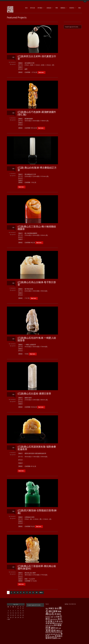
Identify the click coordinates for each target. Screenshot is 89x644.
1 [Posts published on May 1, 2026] (18, 609)
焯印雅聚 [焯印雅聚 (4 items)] (58, 625)
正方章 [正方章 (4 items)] (56, 621)
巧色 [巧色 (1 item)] (54, 617)
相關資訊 (63, 8)
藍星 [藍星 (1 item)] (50, 632)
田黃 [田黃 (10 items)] (48, 628)
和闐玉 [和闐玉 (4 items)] (51, 608)
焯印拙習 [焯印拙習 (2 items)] (58, 623)
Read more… (41, 72)
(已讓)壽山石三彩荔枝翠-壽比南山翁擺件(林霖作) (37, 567)
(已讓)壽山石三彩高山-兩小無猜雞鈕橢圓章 (37, 228)
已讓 (13, 57)
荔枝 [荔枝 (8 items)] (53, 630)
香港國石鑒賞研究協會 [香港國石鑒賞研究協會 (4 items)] (54, 637)
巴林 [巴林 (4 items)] (58, 617)
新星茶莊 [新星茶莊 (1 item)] (55, 619)
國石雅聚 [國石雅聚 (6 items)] (53, 611)
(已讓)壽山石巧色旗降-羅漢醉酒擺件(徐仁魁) (37, 113)
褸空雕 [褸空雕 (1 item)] (49, 634)
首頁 (26, 8)
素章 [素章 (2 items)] (57, 628)
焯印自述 (33, 8)
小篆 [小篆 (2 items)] (51, 617)
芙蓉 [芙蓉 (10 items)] (48, 630)
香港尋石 (72, 8)
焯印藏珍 (40, 8)
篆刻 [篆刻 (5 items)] (53, 628)
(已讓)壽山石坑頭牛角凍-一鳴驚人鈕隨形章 (37, 339)
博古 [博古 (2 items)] (47, 609)
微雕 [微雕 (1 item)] (52, 619)
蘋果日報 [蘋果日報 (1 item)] (54, 632)
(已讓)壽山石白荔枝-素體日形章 (34, 393)
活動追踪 (49, 8)
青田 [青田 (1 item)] (59, 634)
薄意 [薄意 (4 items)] (58, 631)
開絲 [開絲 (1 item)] (57, 634)
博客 (57, 8)
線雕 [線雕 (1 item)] (60, 628)
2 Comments (13, 118)
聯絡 (80, 8)
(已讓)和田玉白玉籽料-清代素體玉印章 (37, 57)
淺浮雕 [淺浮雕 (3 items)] (52, 623)
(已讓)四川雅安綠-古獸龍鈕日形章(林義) (37, 512)
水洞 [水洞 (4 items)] (47, 623)
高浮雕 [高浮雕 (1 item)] (59, 638)
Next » (41, 592)
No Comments (12, 62)
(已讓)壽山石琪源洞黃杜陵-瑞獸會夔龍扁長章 (37, 448)
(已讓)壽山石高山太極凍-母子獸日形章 (37, 283)
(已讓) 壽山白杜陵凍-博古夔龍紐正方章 (37, 169)
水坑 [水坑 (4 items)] (61, 621)
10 (37, 592)
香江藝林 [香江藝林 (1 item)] (52, 636)
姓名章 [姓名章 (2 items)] (48, 617)
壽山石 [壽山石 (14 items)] (50, 614)
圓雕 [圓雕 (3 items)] (60, 611)
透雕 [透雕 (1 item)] (52, 634)
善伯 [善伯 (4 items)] (57, 608)
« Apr (8, 619)
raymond (13, 64)
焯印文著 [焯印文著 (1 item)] (51, 626)
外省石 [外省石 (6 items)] (58, 614)
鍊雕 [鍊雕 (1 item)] (54, 634)
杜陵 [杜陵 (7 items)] (50, 621)
